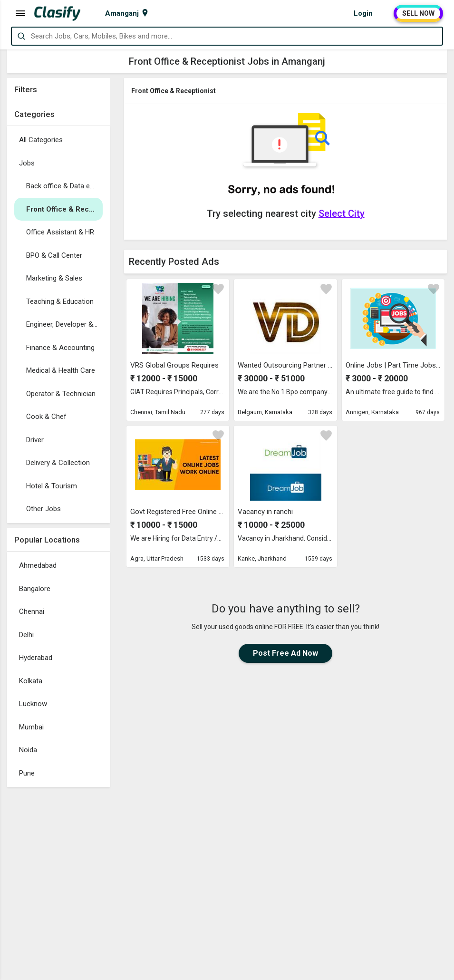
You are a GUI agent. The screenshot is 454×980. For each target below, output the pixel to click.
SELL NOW (418, 13)
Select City (342, 213)
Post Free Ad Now (285, 653)
